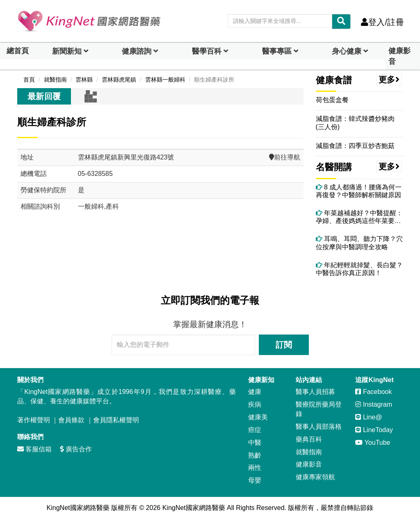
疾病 (255, 404)
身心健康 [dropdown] (347, 51)
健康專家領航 (315, 477)
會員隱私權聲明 (116, 420)
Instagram (374, 404)
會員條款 (71, 420)
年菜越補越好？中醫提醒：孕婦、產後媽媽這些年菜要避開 (359, 217)
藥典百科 (309, 439)
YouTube (373, 443)
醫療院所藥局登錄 (319, 409)
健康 (255, 392)
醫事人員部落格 (319, 427)
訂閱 (284, 345)
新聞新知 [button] (67, 51)
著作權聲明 (34, 420)
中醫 (255, 443)
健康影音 (399, 56)
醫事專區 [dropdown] (277, 51)
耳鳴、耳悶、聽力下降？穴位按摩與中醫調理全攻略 (359, 243)
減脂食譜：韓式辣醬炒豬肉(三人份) (355, 123)
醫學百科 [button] (207, 51)
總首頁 (18, 51)
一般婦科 (91, 206)
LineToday (374, 430)
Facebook (373, 392)
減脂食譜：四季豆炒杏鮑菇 (355, 146)
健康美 (258, 417)
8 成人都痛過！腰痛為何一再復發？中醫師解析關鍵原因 (359, 191)
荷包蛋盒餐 (332, 100)
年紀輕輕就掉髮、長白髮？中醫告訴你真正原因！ (359, 269)
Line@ (369, 417)
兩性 (255, 468)
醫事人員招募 (315, 392)
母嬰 (255, 480)
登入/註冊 (382, 22)
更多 (389, 80)
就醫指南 (309, 452)
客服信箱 (34, 449)
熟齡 (255, 455)
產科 (112, 206)
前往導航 (285, 157)
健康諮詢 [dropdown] (137, 51)
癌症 (255, 430)
